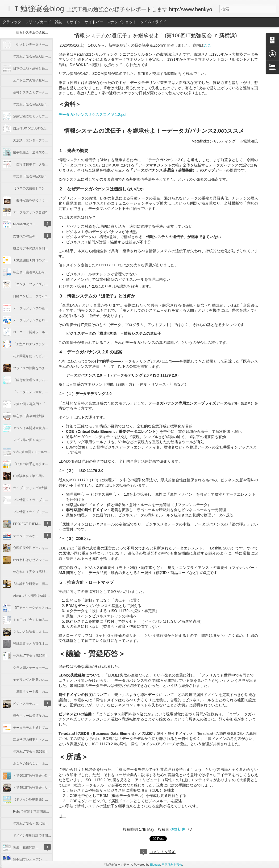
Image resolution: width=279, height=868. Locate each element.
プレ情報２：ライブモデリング (35, 500)
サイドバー (94, 22)
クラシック (12, 22)
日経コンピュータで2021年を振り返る (41, 296)
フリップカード (38, 22)
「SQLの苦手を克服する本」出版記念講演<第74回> (50, 464)
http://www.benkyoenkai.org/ (202, 9)
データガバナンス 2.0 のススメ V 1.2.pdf (92, 115)
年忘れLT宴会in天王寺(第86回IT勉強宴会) (43, 272)
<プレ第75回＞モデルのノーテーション (41, 452)
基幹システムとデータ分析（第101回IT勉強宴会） (49, 92)
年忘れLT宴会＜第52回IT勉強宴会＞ (39, 752)
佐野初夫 (178, 829)
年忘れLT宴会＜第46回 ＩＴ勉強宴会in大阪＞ (45, 824)
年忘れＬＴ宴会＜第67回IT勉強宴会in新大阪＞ (46, 572)
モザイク (73, 22)
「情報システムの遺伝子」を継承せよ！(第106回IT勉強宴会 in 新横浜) (153, 35)
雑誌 (59, 22)
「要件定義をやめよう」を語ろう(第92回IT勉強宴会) (51, 200)
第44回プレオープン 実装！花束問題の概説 (45, 859)
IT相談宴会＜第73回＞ (29, 476)
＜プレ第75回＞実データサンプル (37, 440)
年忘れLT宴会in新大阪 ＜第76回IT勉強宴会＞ (45, 416)
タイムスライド (153, 22)
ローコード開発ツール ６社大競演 (39, 332)
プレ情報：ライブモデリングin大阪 (38, 512)
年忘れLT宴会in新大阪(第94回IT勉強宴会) (43, 176)
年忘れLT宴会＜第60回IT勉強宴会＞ (39, 656)
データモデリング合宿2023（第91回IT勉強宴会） (49, 212)
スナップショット (122, 22)
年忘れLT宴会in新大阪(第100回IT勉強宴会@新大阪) (50, 104)
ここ (207, 45)
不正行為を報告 (172, 865)
